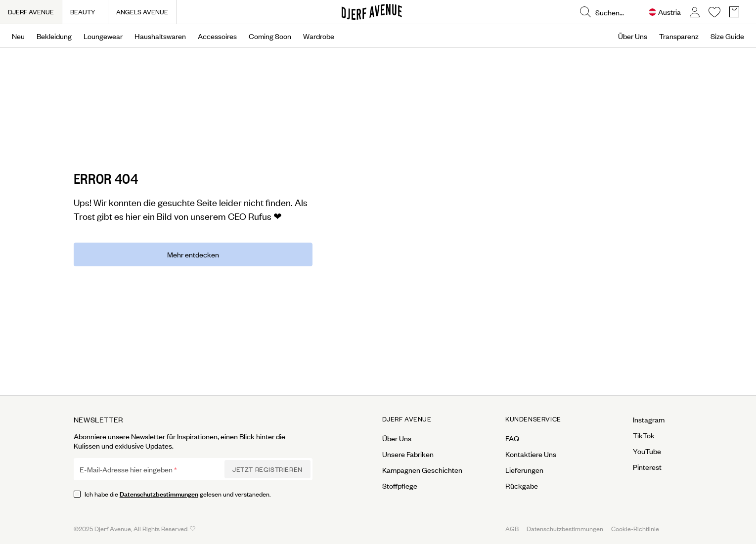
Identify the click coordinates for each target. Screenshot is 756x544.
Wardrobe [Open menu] (319, 36)
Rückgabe (522, 486)
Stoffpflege (400, 486)
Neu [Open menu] (18, 36)
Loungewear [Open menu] (103, 36)
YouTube (647, 451)
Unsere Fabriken (408, 454)
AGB (512, 528)
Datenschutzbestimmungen (159, 493)
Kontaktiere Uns (531, 454)
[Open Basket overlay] (734, 12)
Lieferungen (524, 470)
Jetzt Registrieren (267, 469)
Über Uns (633, 36)
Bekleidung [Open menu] (54, 36)
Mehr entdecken (193, 254)
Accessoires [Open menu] (217, 36)
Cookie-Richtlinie (635, 528)
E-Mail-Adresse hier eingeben (126, 469)
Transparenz (679, 36)
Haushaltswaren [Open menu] (160, 36)
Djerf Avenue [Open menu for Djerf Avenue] (407, 419)
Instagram (649, 419)
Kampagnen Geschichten (422, 470)
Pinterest (647, 467)
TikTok (644, 435)
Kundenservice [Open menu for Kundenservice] (533, 419)
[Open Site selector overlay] (665, 12)
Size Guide (727, 36)
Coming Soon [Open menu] (270, 36)
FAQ (512, 438)
